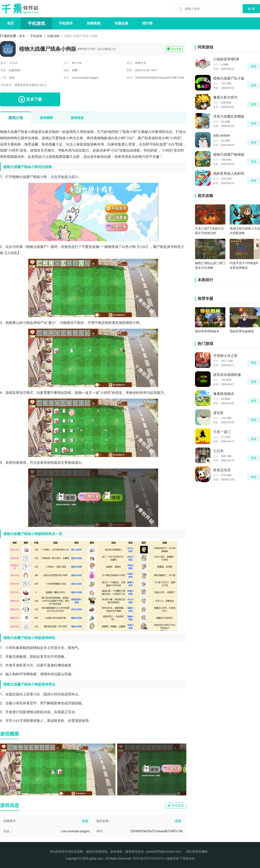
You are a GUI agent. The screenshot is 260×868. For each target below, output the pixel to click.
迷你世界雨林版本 (207, 331)
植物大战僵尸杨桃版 (229, 154)
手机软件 (66, 23)
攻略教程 (94, 23)
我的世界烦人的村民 (229, 174)
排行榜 (147, 23)
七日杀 (218, 451)
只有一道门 (222, 432)
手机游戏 (36, 23)
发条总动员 (222, 470)
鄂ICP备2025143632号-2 (149, 858)
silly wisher (222, 135)
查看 (253, 66)
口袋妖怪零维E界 (226, 59)
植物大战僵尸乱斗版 (229, 78)
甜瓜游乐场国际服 (227, 375)
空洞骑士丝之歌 (225, 356)
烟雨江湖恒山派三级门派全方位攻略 (210, 265)
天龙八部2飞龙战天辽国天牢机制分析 (210, 231)
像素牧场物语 (224, 394)
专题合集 (121, 23)
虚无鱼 (218, 413)
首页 (10, 23)
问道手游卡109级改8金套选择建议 (244, 265)
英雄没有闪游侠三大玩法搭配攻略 (245, 231)
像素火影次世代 (225, 97)
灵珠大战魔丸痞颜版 (229, 116)
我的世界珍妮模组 (242, 331)
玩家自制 (53, 36)
